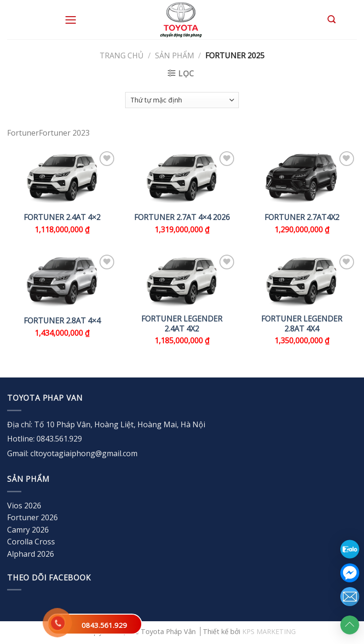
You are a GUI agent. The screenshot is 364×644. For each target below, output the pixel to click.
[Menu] (71, 20)
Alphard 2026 (31, 554)
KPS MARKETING (269, 631)
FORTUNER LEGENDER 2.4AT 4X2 (182, 324)
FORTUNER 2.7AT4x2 (302, 217)
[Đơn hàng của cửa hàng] (182, 100)
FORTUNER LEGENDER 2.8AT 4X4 (302, 324)
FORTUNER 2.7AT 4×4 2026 (182, 217)
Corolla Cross (31, 542)
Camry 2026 (28, 530)
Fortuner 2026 (32, 517)
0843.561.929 (104, 625)
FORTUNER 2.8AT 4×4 (62, 321)
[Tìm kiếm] (332, 19)
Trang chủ (122, 55)
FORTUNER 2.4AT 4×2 (62, 217)
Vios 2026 (24, 506)
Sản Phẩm (175, 55)
